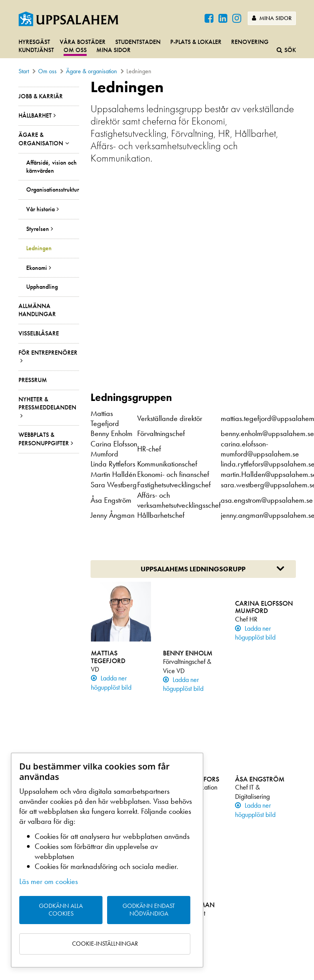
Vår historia (40, 209)
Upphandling (42, 287)
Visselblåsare (39, 333)
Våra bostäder (83, 42)
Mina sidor (272, 18)
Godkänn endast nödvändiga (149, 910)
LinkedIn (232, 893)
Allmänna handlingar (37, 310)
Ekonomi (37, 268)
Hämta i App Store (236, 829)
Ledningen (39, 248)
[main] (157, 440)
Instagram (233, 882)
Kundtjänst (36, 50)
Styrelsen (38, 229)
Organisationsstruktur (53, 190)
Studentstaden (138, 42)
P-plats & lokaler (196, 42)
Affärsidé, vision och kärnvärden (51, 167)
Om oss (75, 50)
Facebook (234, 871)
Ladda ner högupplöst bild (111, 487)
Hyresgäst (34, 42)
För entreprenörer (48, 353)
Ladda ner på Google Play (246, 840)
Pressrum (33, 380)
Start (24, 71)
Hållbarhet (35, 115)
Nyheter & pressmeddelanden (47, 403)
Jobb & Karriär (41, 96)
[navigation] (157, 46)
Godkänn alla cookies (61, 910)
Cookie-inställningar (105, 944)
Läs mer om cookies (49, 881)
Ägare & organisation (92, 71)
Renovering (250, 42)
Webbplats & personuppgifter (44, 439)
